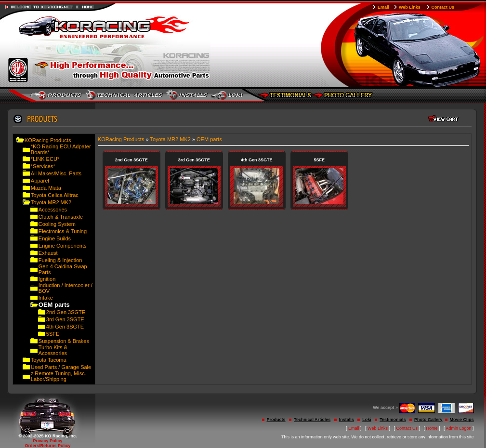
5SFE (53, 334)
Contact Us (443, 7)
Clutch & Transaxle (61, 217)
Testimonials (393, 420)
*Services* (43, 166)
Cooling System (57, 224)
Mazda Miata (46, 188)
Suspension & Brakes (64, 341)
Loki (367, 420)
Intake (46, 298)
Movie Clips (462, 420)
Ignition (47, 279)
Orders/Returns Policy (47, 446)
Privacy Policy (47, 441)
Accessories (53, 210)
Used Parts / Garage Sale (61, 367)
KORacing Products (48, 140)
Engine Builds (55, 238)
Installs (347, 420)
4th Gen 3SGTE (65, 327)
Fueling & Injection (60, 260)
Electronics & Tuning (63, 231)
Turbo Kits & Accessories (53, 350)
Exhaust (48, 253)
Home (432, 428)
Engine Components (63, 246)
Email (383, 7)
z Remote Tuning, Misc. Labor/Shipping (59, 376)
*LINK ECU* (45, 159)
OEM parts (209, 139)
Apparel (40, 181)
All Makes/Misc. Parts (56, 173)
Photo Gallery (428, 420)
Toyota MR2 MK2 (51, 202)
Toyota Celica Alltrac (55, 195)
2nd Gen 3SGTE (66, 312)
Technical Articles (312, 420)
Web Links (410, 7)
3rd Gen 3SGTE (65, 319)
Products (276, 420)
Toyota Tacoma (49, 360)
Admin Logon (459, 428)
